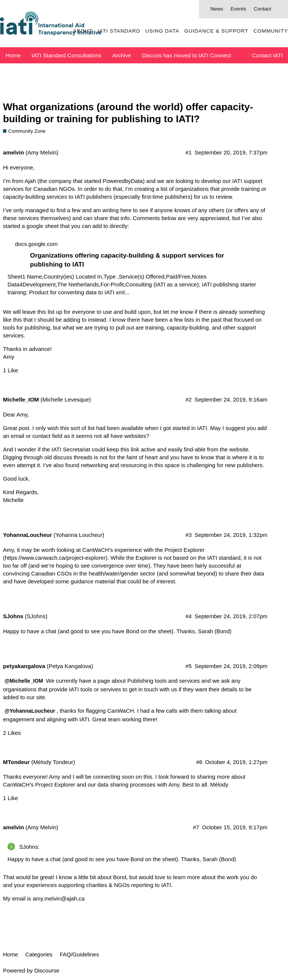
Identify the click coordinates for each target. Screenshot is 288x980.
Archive (122, 55)
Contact (262, 9)
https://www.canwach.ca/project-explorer (55, 558)
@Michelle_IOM (24, 681)
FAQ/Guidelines (79, 954)
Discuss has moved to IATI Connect (187, 55)
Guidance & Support (216, 31)
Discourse (47, 970)
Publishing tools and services (163, 681)
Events (238, 9)
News (217, 9)
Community (271, 31)
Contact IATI (267, 55)
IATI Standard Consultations (67, 55)
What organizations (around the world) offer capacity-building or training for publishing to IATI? (128, 113)
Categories (39, 954)
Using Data (162, 31)
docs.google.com (36, 244)
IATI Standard (119, 31)
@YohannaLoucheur (30, 711)
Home (13, 55)
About (83, 31)
